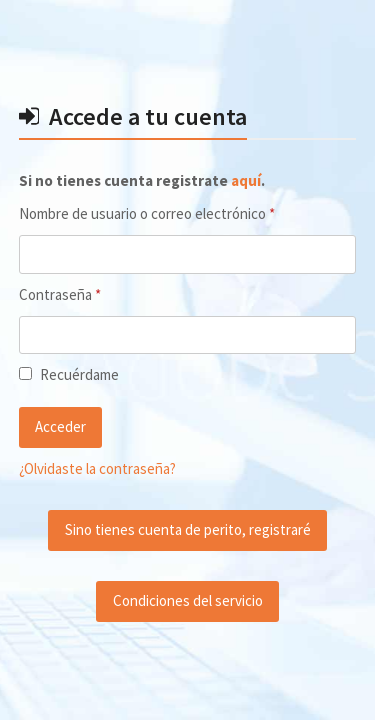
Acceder (60, 426)
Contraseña (94, 294)
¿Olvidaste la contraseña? (97, 468)
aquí (246, 180)
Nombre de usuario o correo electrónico (181, 213)
